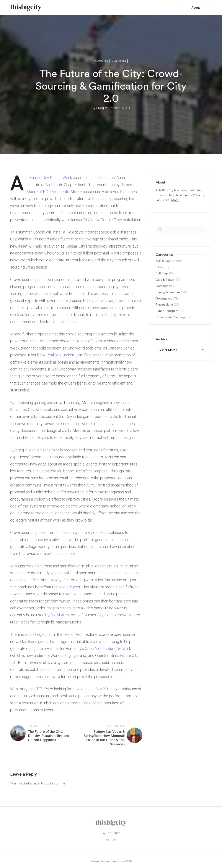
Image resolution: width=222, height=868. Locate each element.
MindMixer (71, 587)
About (196, 8)
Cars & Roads (165, 280)
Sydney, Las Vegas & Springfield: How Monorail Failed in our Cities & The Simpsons (104, 738)
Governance (119, 61)
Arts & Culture (166, 261)
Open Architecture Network (108, 648)
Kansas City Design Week (51, 178)
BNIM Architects (64, 615)
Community (102, 61)
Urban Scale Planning (170, 317)
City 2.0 (102, 689)
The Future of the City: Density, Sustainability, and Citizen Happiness (49, 736)
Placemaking (164, 305)
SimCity (65, 416)
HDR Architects (56, 192)
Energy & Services (168, 292)
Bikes (159, 267)
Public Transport (167, 311)
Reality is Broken (60, 355)
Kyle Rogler (100, 108)
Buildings (162, 273)
